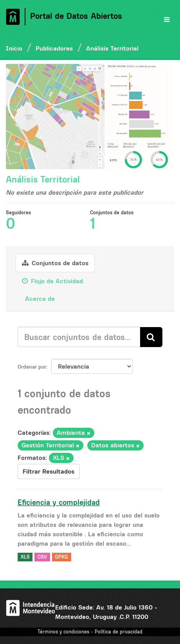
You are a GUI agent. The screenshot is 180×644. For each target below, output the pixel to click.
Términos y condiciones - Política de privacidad (90, 632)
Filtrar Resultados (49, 471)
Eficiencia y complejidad (59, 502)
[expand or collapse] (167, 20)
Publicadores (54, 48)
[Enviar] (151, 337)
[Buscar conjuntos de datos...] (79, 337)
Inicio (14, 48)
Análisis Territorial (112, 48)
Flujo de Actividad (52, 281)
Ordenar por (32, 367)
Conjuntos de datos (55, 263)
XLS (25, 557)
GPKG (61, 557)
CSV (42, 557)
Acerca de (39, 298)
